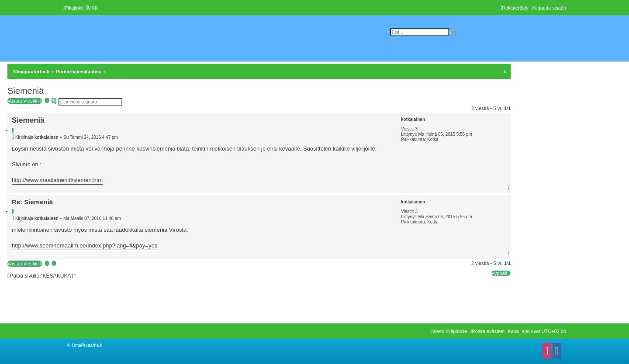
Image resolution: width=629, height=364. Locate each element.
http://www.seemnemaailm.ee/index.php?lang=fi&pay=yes (85, 246)
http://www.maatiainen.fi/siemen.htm (57, 180)
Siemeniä (26, 91)
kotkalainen (413, 119)
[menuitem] (92, 8)
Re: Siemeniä (32, 202)
